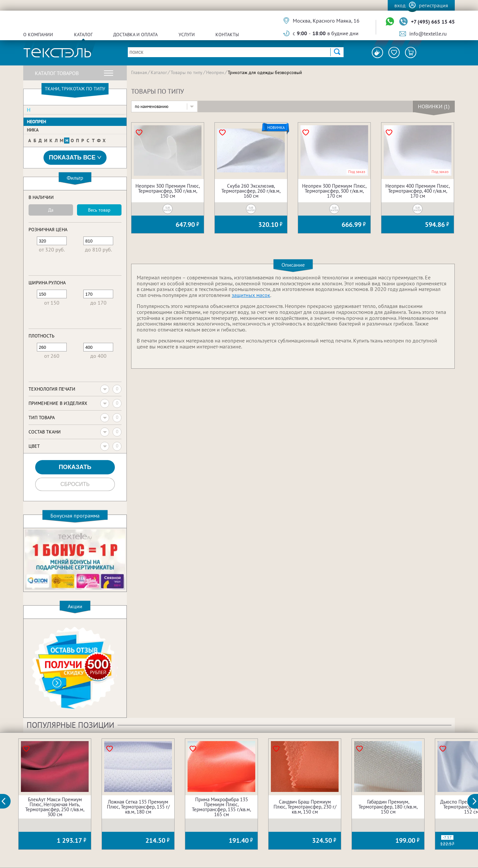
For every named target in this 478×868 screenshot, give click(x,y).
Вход (400, 5)
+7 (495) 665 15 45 (433, 22)
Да (51, 210)
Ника (33, 130)
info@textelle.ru (428, 34)
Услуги (187, 35)
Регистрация (434, 5)
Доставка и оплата (135, 35)
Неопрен (37, 122)
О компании (38, 35)
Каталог (83, 35)
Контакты (227, 35)
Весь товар (99, 210)
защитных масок (251, 295)
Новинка (276, 128)
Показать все (75, 158)
